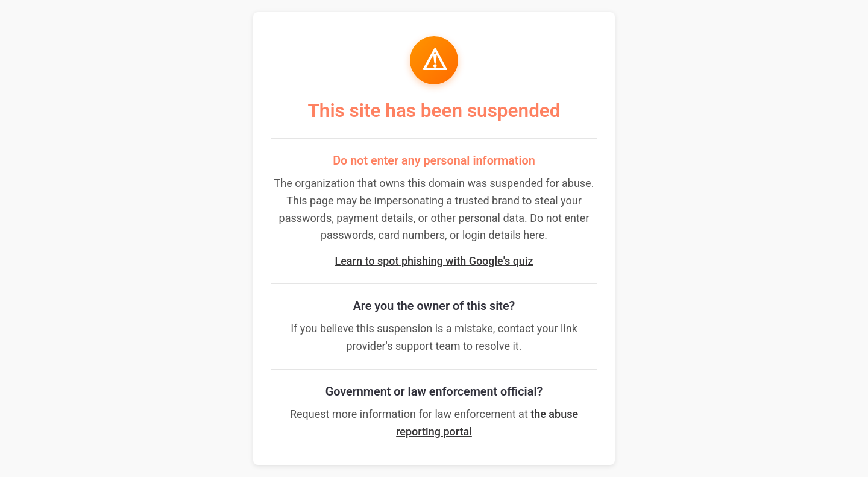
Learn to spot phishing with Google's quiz (434, 261)
